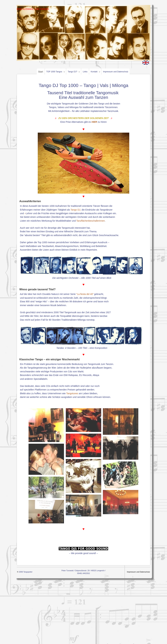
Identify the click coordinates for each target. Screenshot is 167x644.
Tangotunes (72, 393)
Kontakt (95, 72)
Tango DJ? (74, 72)
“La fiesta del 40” (85, 294)
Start (41, 72)
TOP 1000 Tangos (56, 72)
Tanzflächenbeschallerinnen (91, 221)
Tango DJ (75, 210)
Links (85, 72)
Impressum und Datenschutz (116, 72)
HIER (94, 122)
